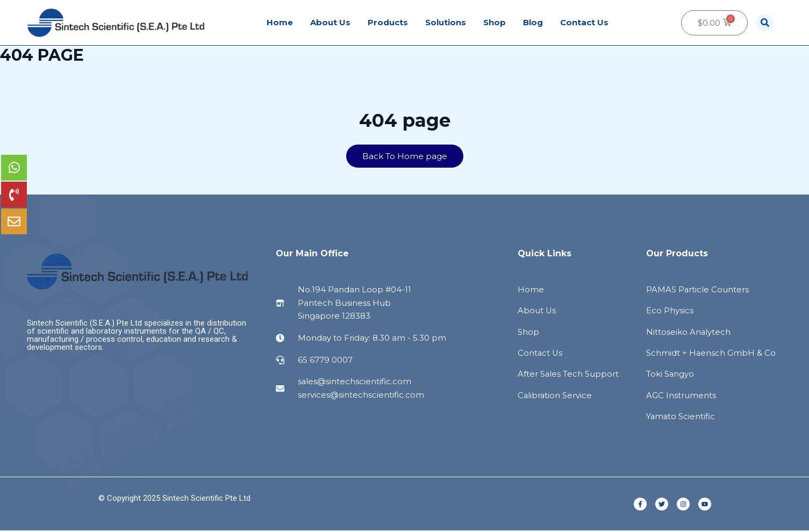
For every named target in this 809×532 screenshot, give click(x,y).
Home (280, 22)
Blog (533, 22)
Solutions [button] (446, 22)
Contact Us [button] (584, 22)
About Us (330, 22)
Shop (495, 22)
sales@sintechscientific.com (355, 382)
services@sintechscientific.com (361, 395)
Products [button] (388, 22)
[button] (765, 23)
